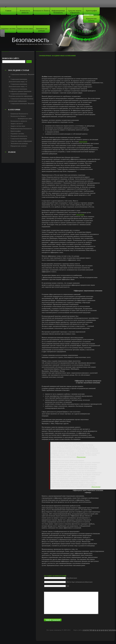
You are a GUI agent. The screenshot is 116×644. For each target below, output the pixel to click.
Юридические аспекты (91, 20)
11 (95, 630)
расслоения (80, 214)
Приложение (81, 457)
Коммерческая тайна (25, 118)
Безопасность (31, 40)
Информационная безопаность (58, 12)
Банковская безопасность (19, 114)
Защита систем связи (25, 29)
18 (110, 630)
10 (93, 630)
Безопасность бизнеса (42, 11)
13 (99, 630)
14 (102, 630)
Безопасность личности (25, 12)
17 (108, 630)
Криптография (91, 11)
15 (104, 630)
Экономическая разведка (42, 30)
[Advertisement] (19, 61)
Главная (8, 11)
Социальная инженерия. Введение (22, 103)
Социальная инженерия (19, 139)
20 (114, 630)
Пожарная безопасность (19, 136)
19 (112, 630)
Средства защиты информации (75, 12)
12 (97, 630)
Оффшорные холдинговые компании (57, 56)
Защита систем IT (17, 123)
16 (106, 630)
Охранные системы (8, 29)
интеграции (83, 141)
